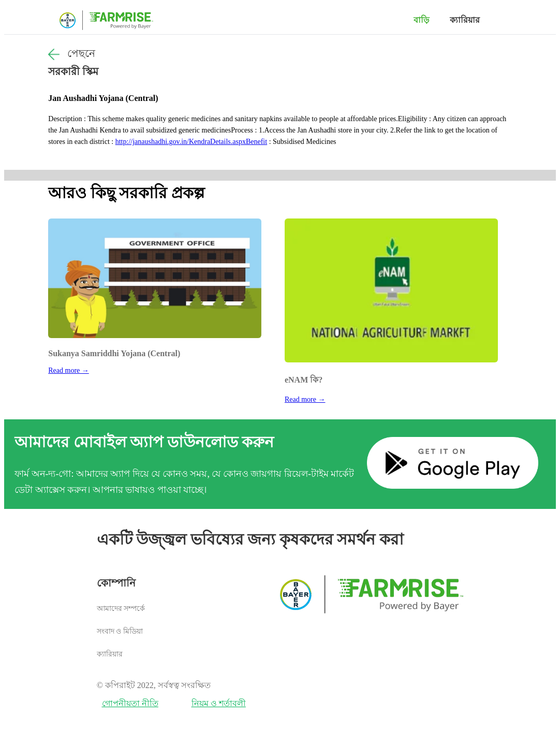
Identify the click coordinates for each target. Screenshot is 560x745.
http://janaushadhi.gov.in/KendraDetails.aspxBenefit (191, 142)
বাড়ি (421, 20)
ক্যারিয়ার (465, 20)
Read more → (69, 370)
